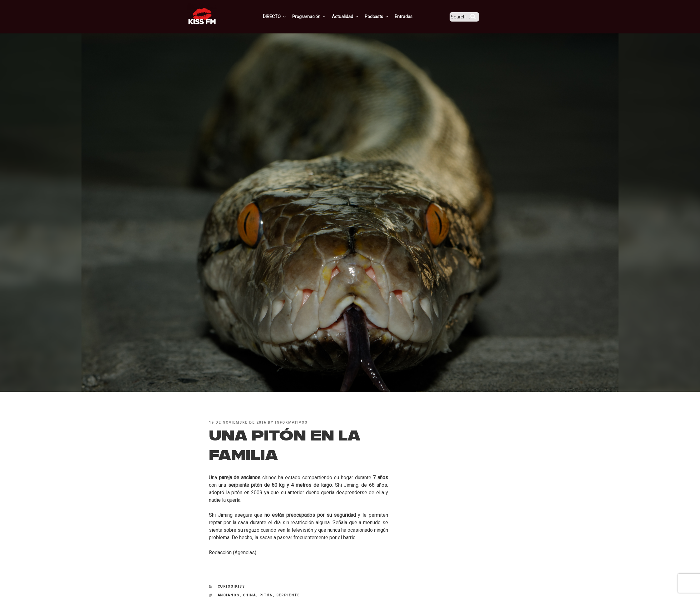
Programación (318, 17)
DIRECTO (283, 17)
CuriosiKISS (232, 587)
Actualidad (354, 17)
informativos (291, 423)
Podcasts (386, 17)
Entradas (412, 17)
